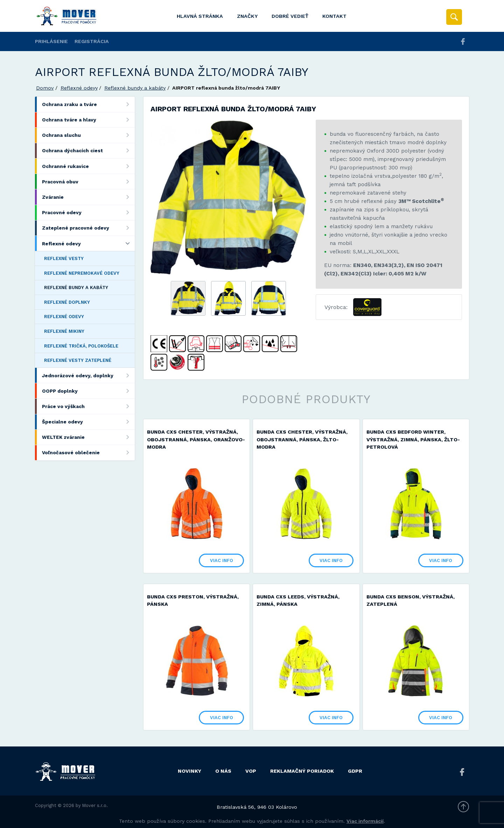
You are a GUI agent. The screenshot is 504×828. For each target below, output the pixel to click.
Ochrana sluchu (88, 135)
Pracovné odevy (88, 213)
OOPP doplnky (88, 391)
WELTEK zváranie (88, 437)
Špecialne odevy (88, 422)
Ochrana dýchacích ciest (88, 151)
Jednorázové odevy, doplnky (88, 375)
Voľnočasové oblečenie (88, 453)
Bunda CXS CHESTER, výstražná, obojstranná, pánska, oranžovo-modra (192, 439)
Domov (45, 88)
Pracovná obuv (88, 181)
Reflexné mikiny (64, 331)
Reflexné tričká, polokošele (81, 346)
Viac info (216, 560)
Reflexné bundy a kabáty (135, 88)
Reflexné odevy (79, 88)
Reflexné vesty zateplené (78, 360)
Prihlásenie (51, 41)
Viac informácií (365, 820)
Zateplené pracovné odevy (88, 228)
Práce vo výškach (88, 406)
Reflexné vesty (64, 258)
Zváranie (88, 197)
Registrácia (92, 41)
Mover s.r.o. (95, 804)
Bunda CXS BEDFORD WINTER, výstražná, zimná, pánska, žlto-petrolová (418, 439)
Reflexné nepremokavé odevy (82, 273)
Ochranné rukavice (88, 166)
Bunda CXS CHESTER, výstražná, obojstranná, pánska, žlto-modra (305, 439)
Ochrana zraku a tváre (88, 104)
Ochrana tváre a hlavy (88, 120)
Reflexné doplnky (67, 302)
